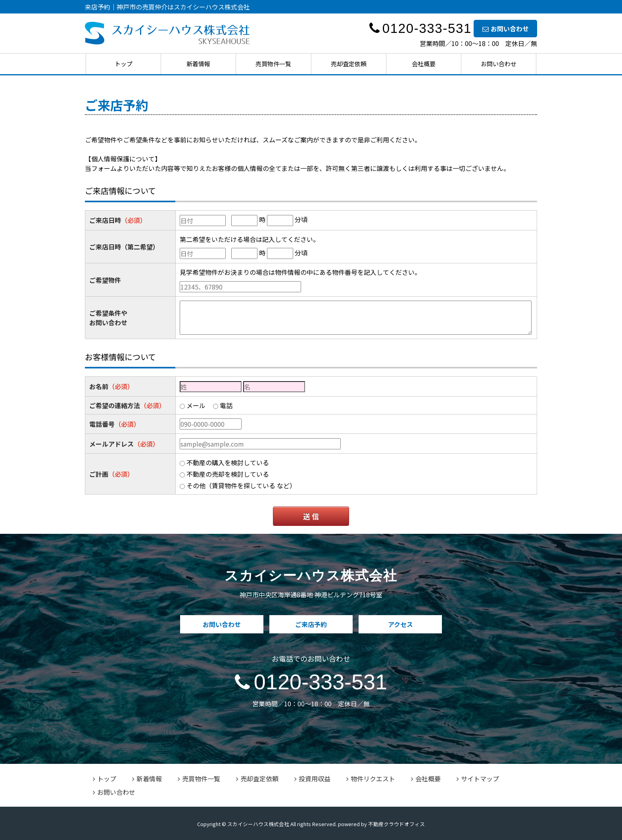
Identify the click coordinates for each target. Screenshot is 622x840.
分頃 (301, 219)
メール (196, 405)
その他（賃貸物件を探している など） (241, 485)
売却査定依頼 (349, 64)
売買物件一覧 (273, 64)
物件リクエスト (371, 779)
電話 (226, 405)
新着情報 (198, 64)
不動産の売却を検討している (228, 474)
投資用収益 (312, 779)
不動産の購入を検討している (228, 462)
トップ (124, 64)
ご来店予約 (311, 624)
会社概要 (424, 64)
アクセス (400, 624)
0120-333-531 (311, 682)
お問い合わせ (506, 29)
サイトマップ (478, 779)
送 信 (311, 516)
